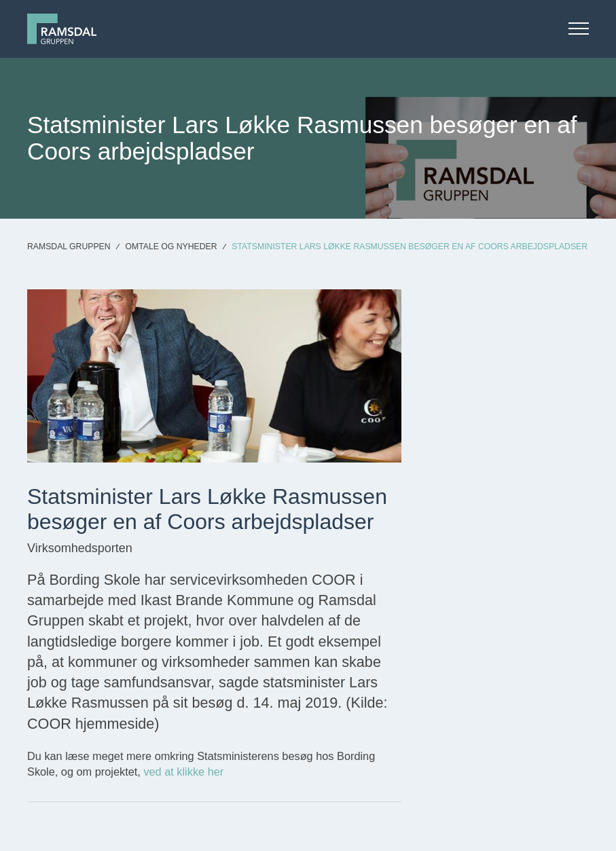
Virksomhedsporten (80, 548)
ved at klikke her (183, 772)
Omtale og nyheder (171, 247)
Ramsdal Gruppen (69, 247)
